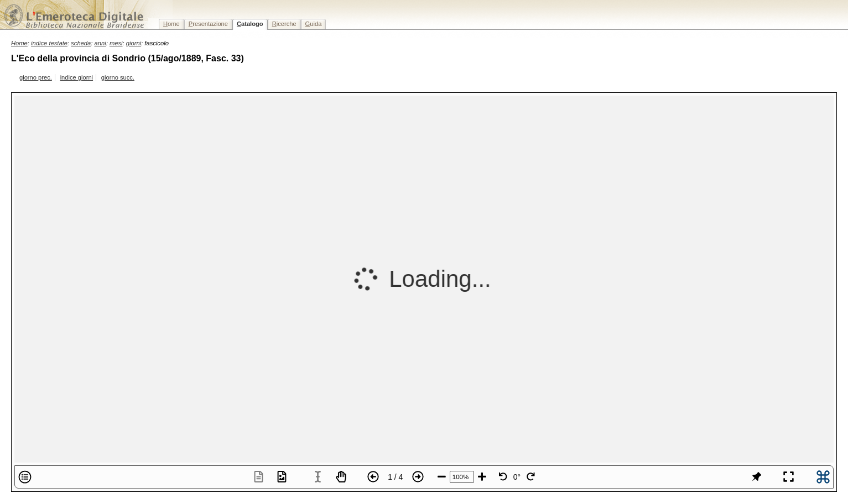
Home (19, 43)
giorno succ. (118, 77)
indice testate (49, 43)
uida (314, 24)
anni (100, 43)
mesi (116, 43)
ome (171, 24)
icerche (284, 24)
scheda (81, 43)
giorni (134, 43)
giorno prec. (36, 77)
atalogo (250, 24)
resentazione (208, 24)
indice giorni (77, 77)
